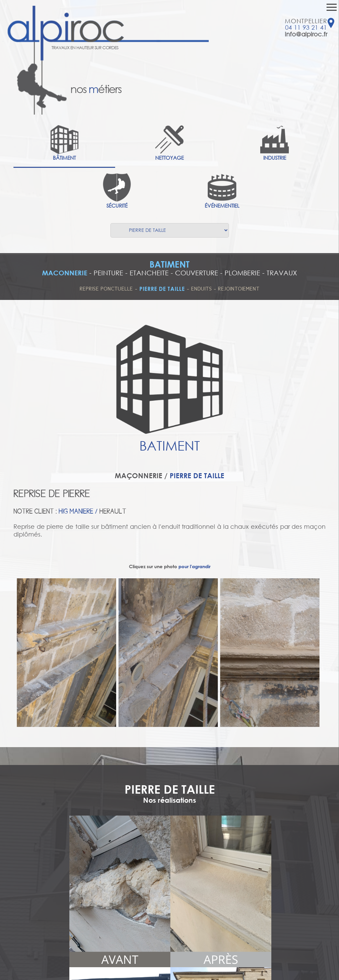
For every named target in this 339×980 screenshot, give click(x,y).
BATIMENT (169, 264)
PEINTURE (108, 273)
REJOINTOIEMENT (239, 289)
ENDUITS (202, 289)
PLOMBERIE (242, 273)
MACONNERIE (65, 273)
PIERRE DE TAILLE (162, 289)
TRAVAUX (282, 273)
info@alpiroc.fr (306, 34)
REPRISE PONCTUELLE (106, 289)
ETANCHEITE (149, 273)
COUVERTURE (197, 273)
